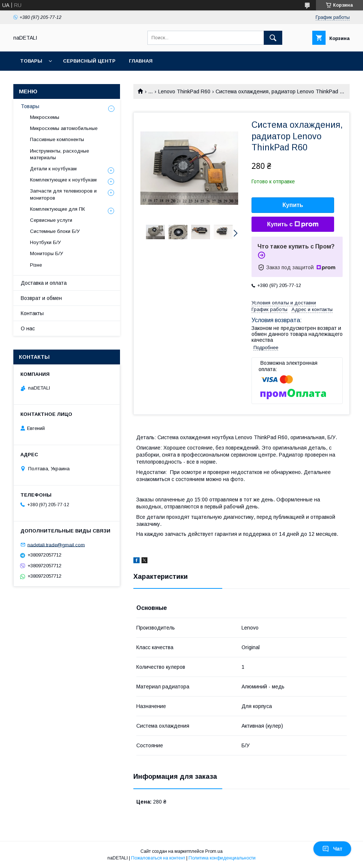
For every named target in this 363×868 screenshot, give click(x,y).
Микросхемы (45, 117)
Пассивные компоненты (57, 139)
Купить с (293, 224)
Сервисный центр (89, 61)
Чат (332, 849)
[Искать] (273, 38)
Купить (293, 205)
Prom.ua (214, 851)
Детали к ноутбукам (53, 169)
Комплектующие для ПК (57, 209)
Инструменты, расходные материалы (59, 154)
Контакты (32, 313)
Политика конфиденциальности (222, 858)
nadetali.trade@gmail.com (56, 545)
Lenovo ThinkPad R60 (184, 91)
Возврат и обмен (41, 298)
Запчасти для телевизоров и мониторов (63, 194)
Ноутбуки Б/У (45, 242)
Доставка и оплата (44, 283)
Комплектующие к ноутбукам (63, 180)
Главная (141, 61)
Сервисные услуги (51, 220)
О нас (28, 328)
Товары (31, 61)
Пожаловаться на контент (158, 858)
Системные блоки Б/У (55, 231)
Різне (36, 265)
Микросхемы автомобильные (64, 128)
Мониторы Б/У (46, 253)
